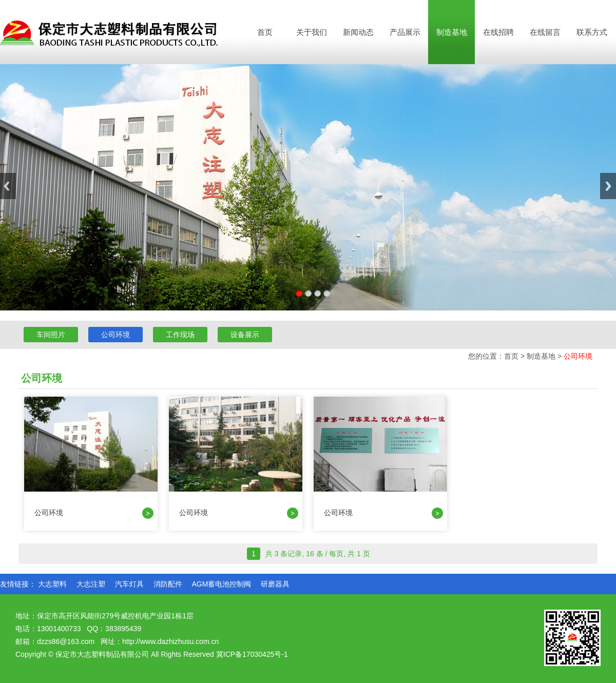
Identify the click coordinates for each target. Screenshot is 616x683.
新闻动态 (358, 32)
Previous (8, 186)
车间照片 (51, 335)
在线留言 (545, 32)
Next (608, 186)
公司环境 (115, 335)
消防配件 (168, 584)
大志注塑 (91, 584)
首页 (265, 32)
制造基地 (452, 32)
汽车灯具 (129, 584)
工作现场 (180, 335)
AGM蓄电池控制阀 (221, 584)
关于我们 (312, 32)
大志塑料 (52, 584)
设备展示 (245, 335)
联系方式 (592, 32)
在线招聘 (498, 32)
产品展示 (405, 32)
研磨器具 (275, 584)
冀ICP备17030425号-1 (252, 654)
